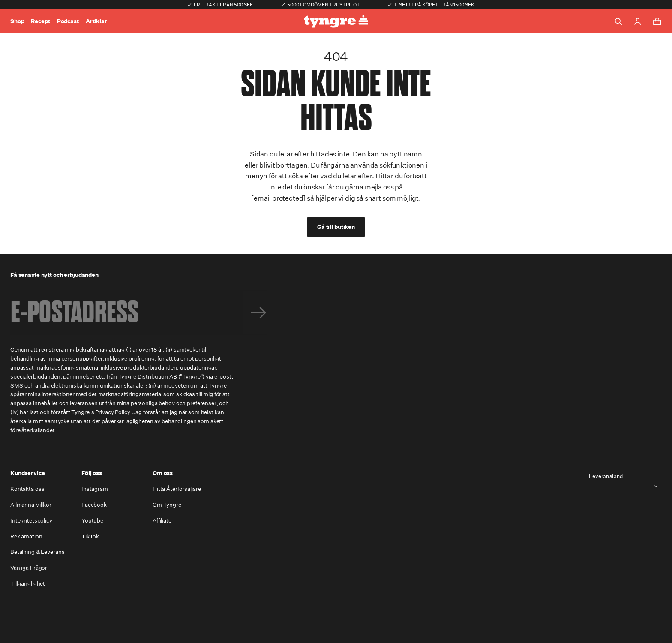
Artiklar (96, 21)
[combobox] (625, 486)
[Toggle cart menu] (657, 21)
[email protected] (278, 198)
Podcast (68, 21)
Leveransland (606, 476)
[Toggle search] (618, 21)
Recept (40, 21)
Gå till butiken (336, 227)
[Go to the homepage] (336, 22)
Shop (17, 21)
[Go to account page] (638, 22)
